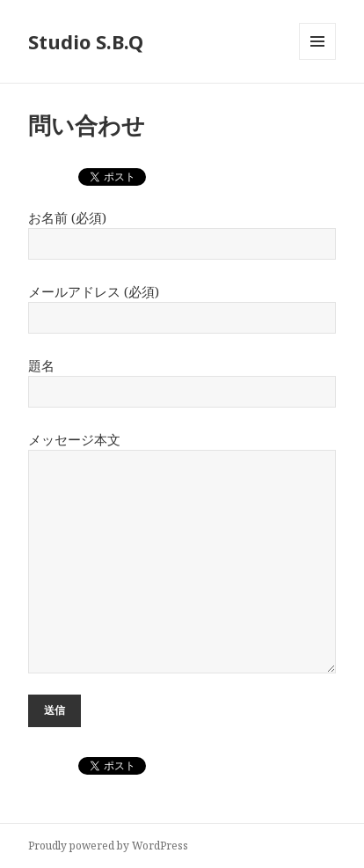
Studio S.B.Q (86, 41)
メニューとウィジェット (317, 59)
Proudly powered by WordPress (108, 846)
